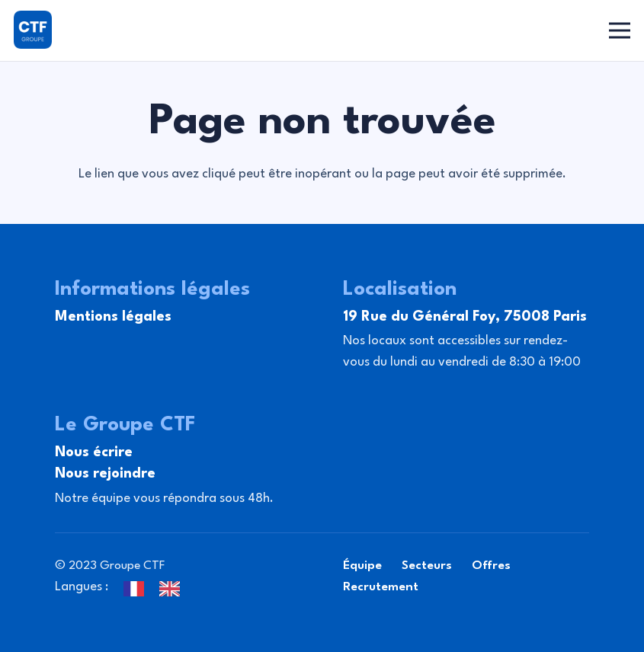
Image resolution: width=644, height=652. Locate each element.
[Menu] (620, 30)
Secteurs (427, 566)
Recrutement (381, 587)
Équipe (362, 566)
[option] (173, 589)
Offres (491, 566)
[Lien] (33, 30)
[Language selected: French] (159, 587)
